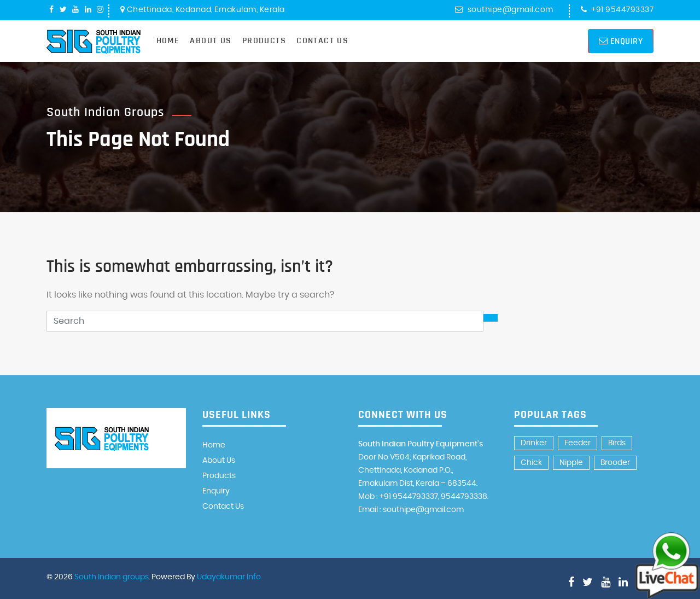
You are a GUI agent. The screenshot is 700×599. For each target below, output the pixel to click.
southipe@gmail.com (504, 10)
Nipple (571, 463)
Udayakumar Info (229, 577)
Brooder (615, 463)
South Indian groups (112, 577)
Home (168, 40)
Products (264, 40)
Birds (617, 443)
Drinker (534, 443)
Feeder (577, 443)
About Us (211, 40)
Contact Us (322, 40)
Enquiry (621, 41)
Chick (531, 463)
